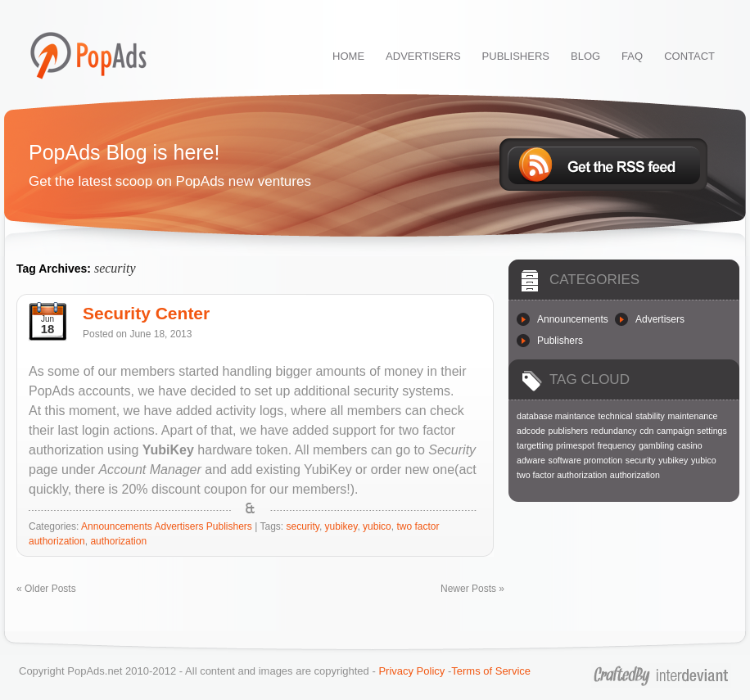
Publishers (229, 526)
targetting (535, 445)
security (302, 526)
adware (531, 460)
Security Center (146, 313)
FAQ (632, 56)
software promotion (586, 460)
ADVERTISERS (423, 56)
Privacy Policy (411, 671)
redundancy (614, 431)
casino (690, 445)
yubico (377, 526)
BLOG (585, 56)
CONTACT (689, 56)
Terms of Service (491, 671)
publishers (569, 431)
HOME (348, 56)
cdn (646, 431)
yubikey (341, 526)
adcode (531, 431)
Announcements (117, 526)
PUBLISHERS (516, 56)
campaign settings (692, 431)
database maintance (556, 416)
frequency (616, 445)
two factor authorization (562, 475)
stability (650, 416)
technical (616, 416)
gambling (656, 445)
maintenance (692, 416)
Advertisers (178, 526)
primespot (575, 445)
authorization (118, 541)
